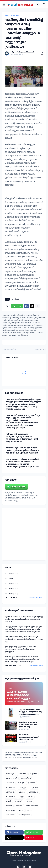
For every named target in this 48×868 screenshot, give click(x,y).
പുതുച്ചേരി (33, 792)
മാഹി (31, 797)
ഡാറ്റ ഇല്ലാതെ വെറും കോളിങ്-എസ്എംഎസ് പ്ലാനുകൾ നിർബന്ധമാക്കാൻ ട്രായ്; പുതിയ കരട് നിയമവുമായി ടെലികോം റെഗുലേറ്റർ (23, 629)
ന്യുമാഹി (34, 787)
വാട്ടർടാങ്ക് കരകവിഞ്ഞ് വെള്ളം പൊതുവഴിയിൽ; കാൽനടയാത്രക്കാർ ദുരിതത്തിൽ (30, 712)
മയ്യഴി (22, 797)
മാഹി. (9, 801)
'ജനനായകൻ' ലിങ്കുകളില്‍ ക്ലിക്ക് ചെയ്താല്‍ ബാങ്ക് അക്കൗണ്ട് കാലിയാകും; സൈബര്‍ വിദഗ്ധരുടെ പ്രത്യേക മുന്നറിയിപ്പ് (23, 463)
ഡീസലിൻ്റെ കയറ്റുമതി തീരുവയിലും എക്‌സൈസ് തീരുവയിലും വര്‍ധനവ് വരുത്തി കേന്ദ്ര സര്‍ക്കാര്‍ (22, 438)
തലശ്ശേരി (23, 787)
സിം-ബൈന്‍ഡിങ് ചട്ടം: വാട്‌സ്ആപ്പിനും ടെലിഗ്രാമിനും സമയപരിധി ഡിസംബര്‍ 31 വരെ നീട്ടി (24, 639)
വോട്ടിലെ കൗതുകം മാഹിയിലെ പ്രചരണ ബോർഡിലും (28, 725)
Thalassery (10, 815)
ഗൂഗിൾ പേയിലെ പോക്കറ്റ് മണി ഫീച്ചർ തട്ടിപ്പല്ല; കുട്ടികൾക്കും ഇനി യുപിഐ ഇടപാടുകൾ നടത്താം (24, 619)
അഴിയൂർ (15, 15)
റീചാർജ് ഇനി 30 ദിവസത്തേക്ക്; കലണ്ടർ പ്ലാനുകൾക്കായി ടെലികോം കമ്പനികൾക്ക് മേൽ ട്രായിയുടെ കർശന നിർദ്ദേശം (22, 659)
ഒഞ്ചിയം (22, 774)
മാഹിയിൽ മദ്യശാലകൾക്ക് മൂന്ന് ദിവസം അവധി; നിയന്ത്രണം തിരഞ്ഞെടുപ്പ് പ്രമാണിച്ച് (31, 737)
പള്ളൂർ (22, 792)
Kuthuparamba (32, 806)
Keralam (19, 806)
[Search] (44, 5)
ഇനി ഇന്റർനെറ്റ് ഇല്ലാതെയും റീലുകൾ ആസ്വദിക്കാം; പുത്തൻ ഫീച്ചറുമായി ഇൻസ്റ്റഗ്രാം (20, 649)
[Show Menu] (4, 5)
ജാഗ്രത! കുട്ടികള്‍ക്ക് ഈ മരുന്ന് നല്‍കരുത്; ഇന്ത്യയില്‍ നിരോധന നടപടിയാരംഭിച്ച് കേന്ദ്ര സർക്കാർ (23, 450)
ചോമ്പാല (32, 783)
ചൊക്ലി (21, 783)
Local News (10, 810)
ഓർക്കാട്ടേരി (12, 778)
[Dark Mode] (38, 5)
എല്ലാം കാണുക (35, 597)
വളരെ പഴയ (39, 349)
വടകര (29, 801)
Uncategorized (24, 815)
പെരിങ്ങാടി (11, 797)
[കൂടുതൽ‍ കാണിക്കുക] (38, 306)
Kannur (9, 806)
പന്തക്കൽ (10, 792)
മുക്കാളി (19, 801)
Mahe (21, 810)
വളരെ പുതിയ (10, 349)
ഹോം (7, 15)
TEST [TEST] (9, 578)
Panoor (30, 810)
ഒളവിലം (34, 774)
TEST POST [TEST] (11, 573)
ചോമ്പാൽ (10, 787)
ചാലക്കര (10, 783)
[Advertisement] (24, 534)
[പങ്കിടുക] (41, 53)
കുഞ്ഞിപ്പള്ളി (27, 778)
